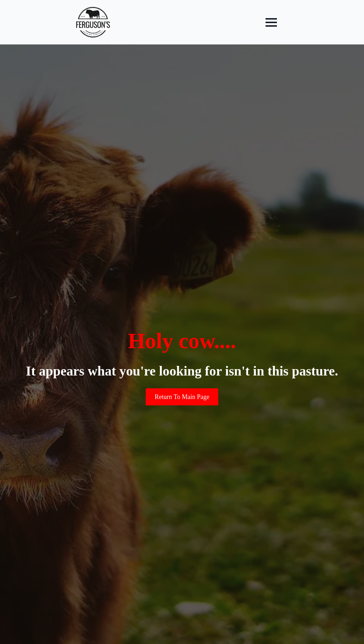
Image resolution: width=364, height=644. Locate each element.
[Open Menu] (271, 22)
